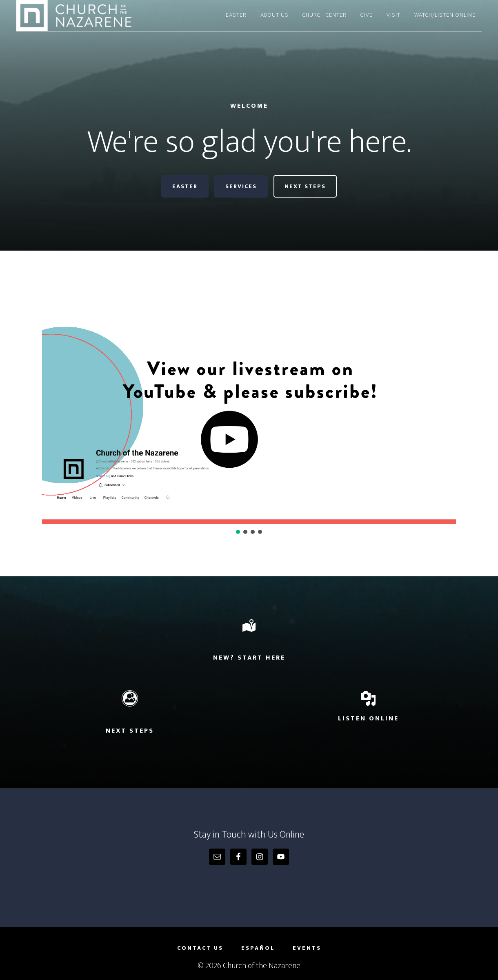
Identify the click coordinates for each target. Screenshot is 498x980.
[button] (249, 408)
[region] (249, 413)
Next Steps (305, 186)
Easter (185, 186)
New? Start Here (249, 658)
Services (241, 186)
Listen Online (368, 719)
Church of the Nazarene (90, 16)
